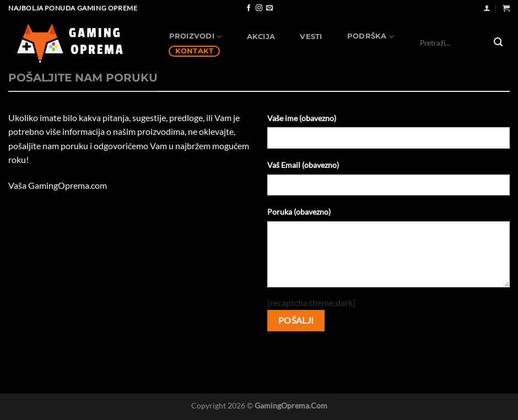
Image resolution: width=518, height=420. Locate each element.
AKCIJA (261, 37)
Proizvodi (196, 37)
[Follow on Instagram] (259, 8)
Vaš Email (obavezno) (303, 165)
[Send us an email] (269, 8)
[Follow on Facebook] (249, 8)
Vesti (311, 37)
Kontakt (195, 51)
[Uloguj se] (487, 8)
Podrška (371, 37)
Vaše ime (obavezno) (302, 118)
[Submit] (498, 43)
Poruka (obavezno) (299, 212)
